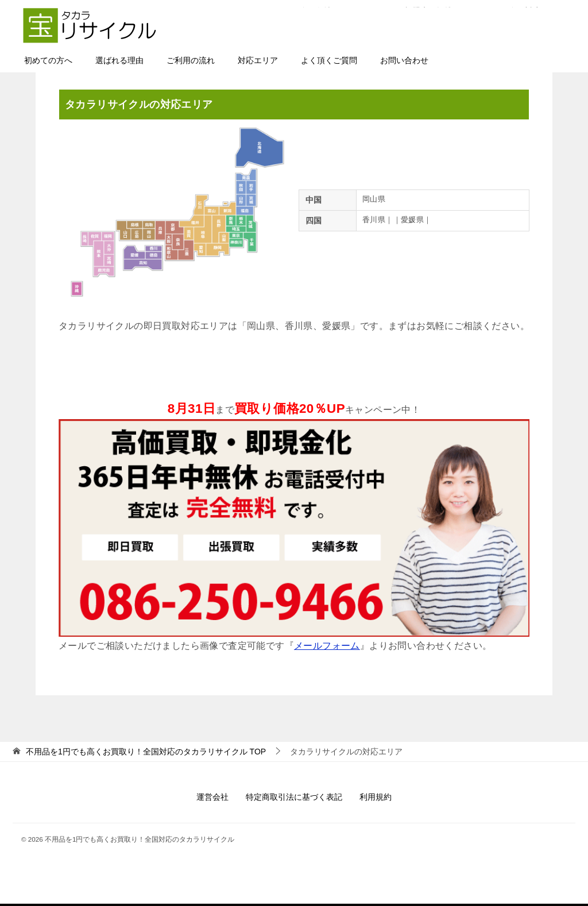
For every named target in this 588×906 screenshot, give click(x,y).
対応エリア (258, 60)
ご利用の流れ (191, 60)
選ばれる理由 (119, 60)
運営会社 (212, 797)
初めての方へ (48, 60)
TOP (146, 752)
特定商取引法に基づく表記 (294, 797)
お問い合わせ (404, 60)
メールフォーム (327, 646)
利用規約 (376, 797)
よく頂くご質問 (329, 60)
